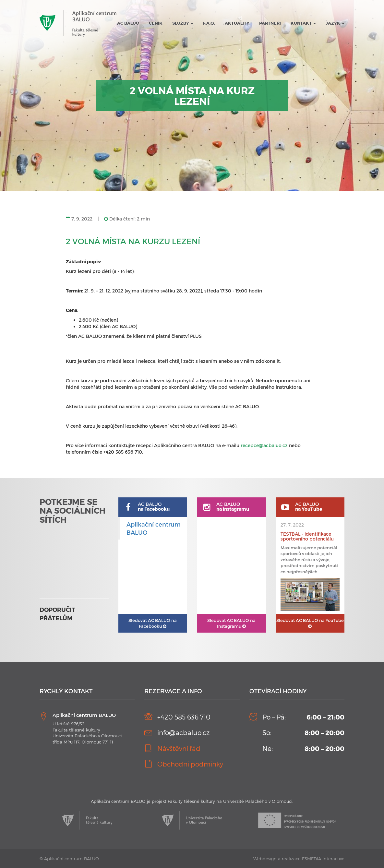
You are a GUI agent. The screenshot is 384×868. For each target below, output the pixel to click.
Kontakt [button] (303, 23)
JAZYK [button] (335, 23)
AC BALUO (128, 23)
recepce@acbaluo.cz (264, 445)
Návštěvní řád (179, 748)
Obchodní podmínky (190, 764)
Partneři (270, 23)
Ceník (156, 23)
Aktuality (237, 23)
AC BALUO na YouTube (310, 623)
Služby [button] (183, 23)
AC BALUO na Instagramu (231, 623)
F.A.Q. (209, 23)
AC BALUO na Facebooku (153, 623)
